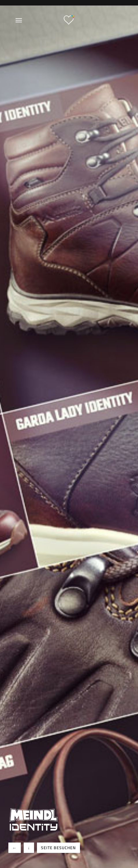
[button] (15, 848)
